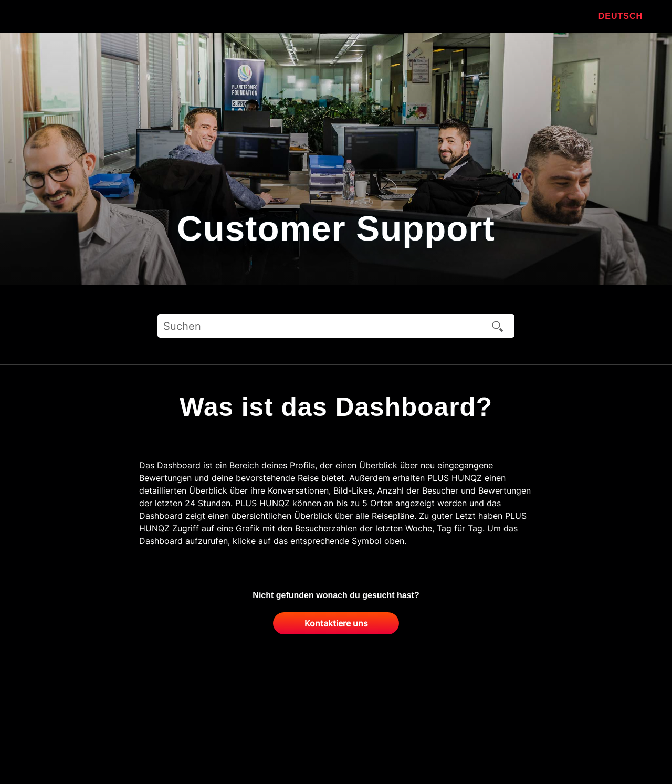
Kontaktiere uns (336, 623)
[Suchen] (336, 326)
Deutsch (621, 16)
